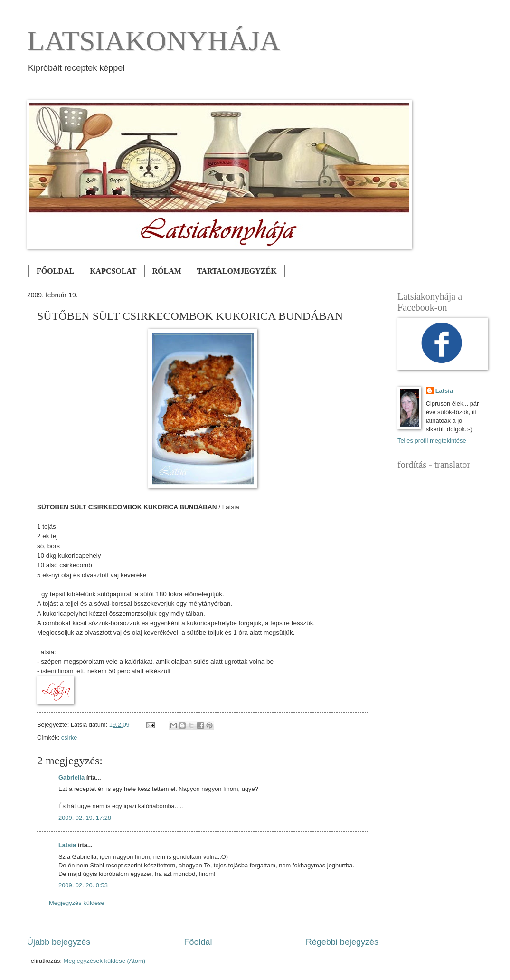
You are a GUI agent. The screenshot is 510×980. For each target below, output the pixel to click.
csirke (69, 737)
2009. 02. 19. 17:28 (85, 818)
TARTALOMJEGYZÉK (237, 271)
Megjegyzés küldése (77, 903)
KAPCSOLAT (113, 271)
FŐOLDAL (55, 271)
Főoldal (198, 942)
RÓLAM (167, 271)
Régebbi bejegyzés (342, 942)
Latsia (67, 845)
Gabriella (71, 777)
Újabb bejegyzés (59, 942)
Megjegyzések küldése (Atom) (104, 961)
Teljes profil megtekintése (432, 441)
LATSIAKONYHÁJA (154, 41)
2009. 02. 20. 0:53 (83, 885)
